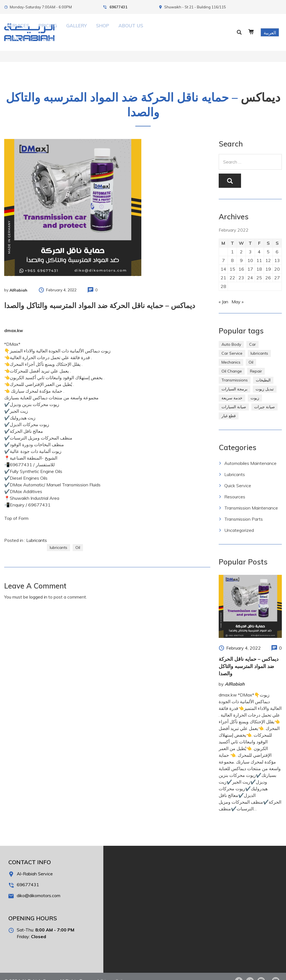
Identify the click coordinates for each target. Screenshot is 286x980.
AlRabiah (18, 281)
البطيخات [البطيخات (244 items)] (263, 371)
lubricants (59, 538)
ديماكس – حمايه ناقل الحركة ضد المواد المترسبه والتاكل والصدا (249, 657)
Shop (128, 28)
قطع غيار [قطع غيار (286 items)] (229, 407)
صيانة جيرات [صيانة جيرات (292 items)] (264, 398)
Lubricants (37, 531)
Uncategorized (239, 521)
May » (238, 292)
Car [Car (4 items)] (252, 335)
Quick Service (238, 476)
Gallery (112, 28)
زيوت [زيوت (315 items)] (255, 389)
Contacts (170, 28)
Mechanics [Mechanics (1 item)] (231, 353)
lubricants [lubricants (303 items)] (259, 344)
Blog (188, 28)
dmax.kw (14, 321)
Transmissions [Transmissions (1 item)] (235, 371)
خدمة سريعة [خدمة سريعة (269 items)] (232, 389)
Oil (78, 538)
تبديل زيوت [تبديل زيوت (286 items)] (265, 380)
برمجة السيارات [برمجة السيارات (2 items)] (234, 380)
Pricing (93, 28)
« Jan (223, 292)
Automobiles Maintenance (250, 454)
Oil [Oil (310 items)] (251, 353)
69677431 (118, 7)
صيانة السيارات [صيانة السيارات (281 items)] (234, 398)
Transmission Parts (244, 510)
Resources (235, 487)
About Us (146, 28)
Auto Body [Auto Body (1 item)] (231, 335)
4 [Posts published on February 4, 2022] (259, 242)
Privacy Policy (115, 972)
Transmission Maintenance (251, 499)
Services (73, 28)
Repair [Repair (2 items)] (256, 362)
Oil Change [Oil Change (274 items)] (232, 362)
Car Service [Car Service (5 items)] (232, 344)
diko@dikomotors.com (39, 886)
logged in (38, 588)
